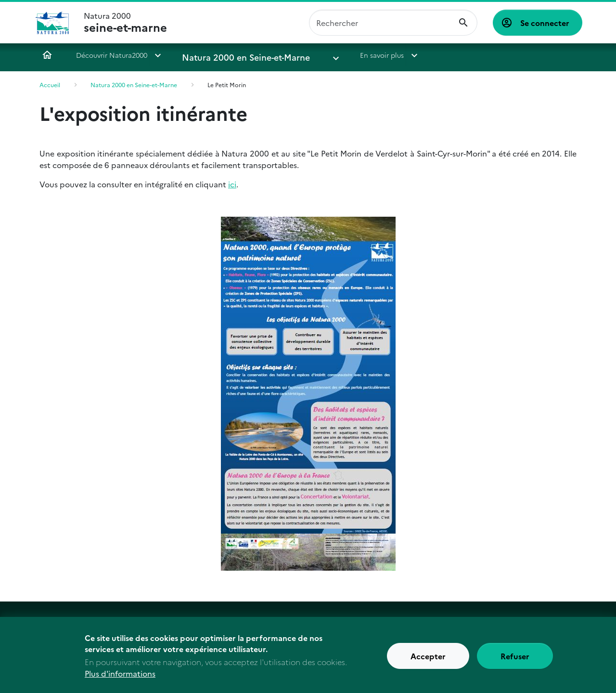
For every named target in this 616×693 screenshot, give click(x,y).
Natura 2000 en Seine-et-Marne (233, 55)
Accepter (428, 659)
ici (232, 184)
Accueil (47, 55)
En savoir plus (340, 55)
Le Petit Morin (227, 85)
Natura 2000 (125, 23)
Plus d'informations (120, 677)
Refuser (515, 659)
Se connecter (545, 23)
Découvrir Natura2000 (112, 55)
